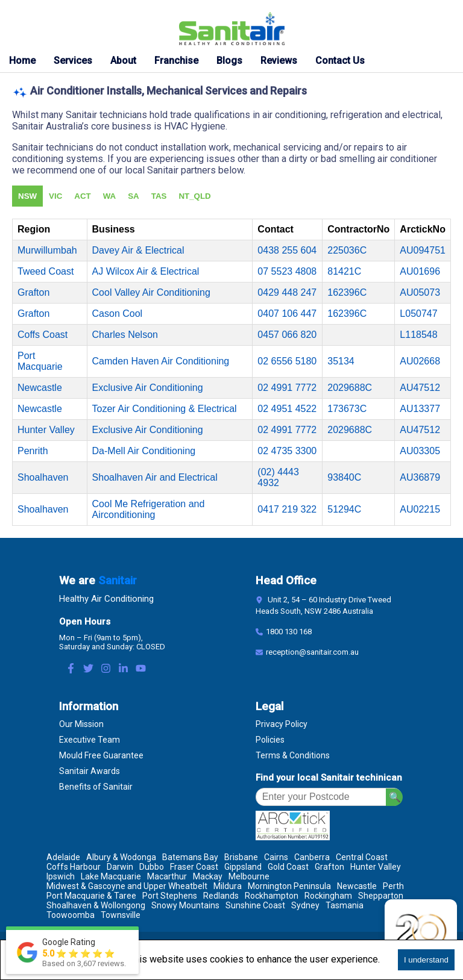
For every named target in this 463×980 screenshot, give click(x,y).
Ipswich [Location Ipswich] (61, 876)
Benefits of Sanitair (96, 787)
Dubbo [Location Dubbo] (152, 867)
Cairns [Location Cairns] (276, 857)
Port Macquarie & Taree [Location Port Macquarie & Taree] (91, 896)
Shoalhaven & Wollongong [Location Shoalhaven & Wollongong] (96, 905)
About (123, 61)
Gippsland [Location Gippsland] (243, 867)
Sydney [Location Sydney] (305, 905)
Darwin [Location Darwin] (120, 867)
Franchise (176, 61)
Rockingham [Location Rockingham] (328, 896)
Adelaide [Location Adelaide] (63, 857)
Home (22, 61)
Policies (270, 740)
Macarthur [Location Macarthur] (167, 876)
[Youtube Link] (141, 669)
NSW (27, 196)
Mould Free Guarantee (101, 755)
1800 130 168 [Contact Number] (289, 632)
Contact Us (340, 61)
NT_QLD (194, 196)
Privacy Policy (282, 724)
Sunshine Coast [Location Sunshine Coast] (255, 905)
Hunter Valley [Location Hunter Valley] (376, 867)
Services (73, 61)
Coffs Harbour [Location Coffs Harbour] (74, 867)
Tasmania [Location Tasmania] (345, 905)
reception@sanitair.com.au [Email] (312, 652)
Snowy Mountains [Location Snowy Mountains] (185, 905)
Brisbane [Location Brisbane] (241, 857)
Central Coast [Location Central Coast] (362, 857)
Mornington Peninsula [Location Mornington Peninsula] (289, 886)
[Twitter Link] (88, 669)
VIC (55, 196)
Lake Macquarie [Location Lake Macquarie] (111, 876)
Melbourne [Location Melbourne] (249, 876)
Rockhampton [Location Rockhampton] (272, 896)
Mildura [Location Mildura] (228, 886)
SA (134, 196)
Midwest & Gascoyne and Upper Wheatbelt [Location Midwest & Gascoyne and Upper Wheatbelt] (127, 886)
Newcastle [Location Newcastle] (357, 886)
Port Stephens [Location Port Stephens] (170, 896)
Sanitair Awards (90, 771)
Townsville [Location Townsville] (121, 915)
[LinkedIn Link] (123, 669)
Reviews (279, 61)
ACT (82, 196)
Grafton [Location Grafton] (329, 867)
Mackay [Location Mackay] (208, 876)
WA (109, 196)
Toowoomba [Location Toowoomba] (71, 915)
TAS (159, 196)
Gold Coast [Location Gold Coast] (288, 867)
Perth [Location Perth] (393, 886)
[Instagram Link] (106, 669)
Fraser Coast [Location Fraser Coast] (194, 867)
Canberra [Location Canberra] (312, 857)
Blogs (229, 61)
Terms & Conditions (293, 755)
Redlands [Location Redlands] (221, 896)
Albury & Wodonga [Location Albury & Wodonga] (121, 857)
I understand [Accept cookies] (426, 960)
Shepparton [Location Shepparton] (381, 896)
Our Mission (81, 724)
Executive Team (90, 740)
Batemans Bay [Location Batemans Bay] (190, 857)
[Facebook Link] (71, 669)
